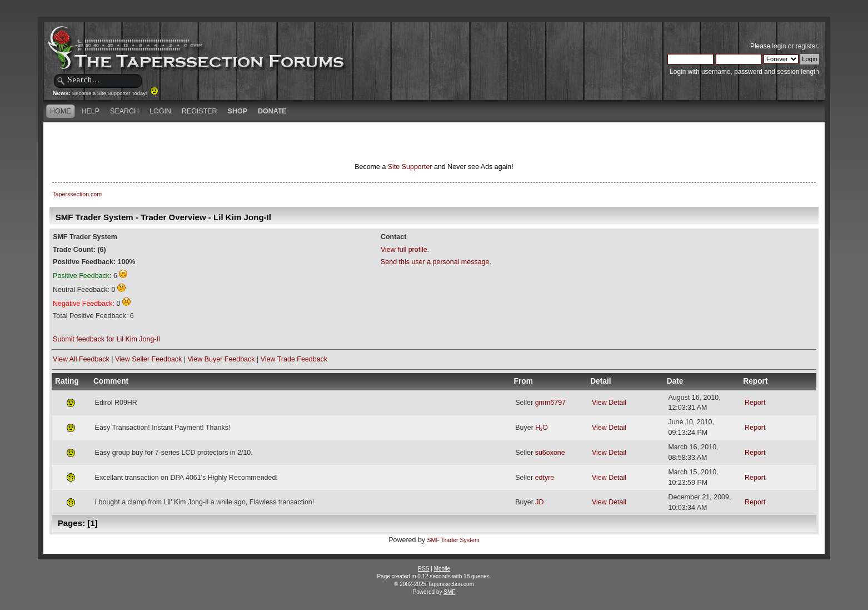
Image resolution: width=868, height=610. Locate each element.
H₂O (542, 428)
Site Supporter (410, 167)
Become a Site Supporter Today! (115, 93)
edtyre (545, 478)
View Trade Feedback (294, 359)
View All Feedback (81, 359)
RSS (424, 569)
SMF (449, 592)
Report (755, 403)
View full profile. (405, 250)
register (807, 46)
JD (539, 502)
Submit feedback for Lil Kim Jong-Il (106, 339)
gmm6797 (550, 403)
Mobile (442, 569)
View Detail (609, 403)
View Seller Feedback (148, 359)
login (779, 46)
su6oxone (550, 453)
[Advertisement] (303, 142)
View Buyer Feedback (221, 359)
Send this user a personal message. (436, 262)
